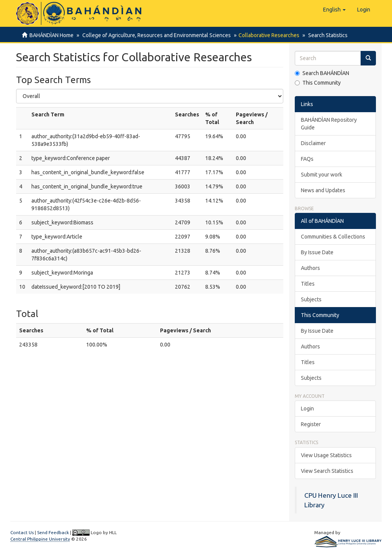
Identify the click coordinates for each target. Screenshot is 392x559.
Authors (310, 268)
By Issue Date (317, 252)
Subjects (311, 299)
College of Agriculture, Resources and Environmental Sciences (155, 35)
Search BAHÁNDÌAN (322, 73)
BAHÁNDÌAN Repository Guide (329, 124)
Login (307, 409)
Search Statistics (326, 35)
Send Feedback (53, 532)
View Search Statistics (327, 471)
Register (311, 424)
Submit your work (322, 175)
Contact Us (22, 532)
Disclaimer (313, 143)
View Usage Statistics (326, 455)
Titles (308, 284)
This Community (318, 83)
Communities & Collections (333, 237)
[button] (334, 10)
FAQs (307, 159)
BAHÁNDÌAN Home (51, 35)
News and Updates (323, 190)
